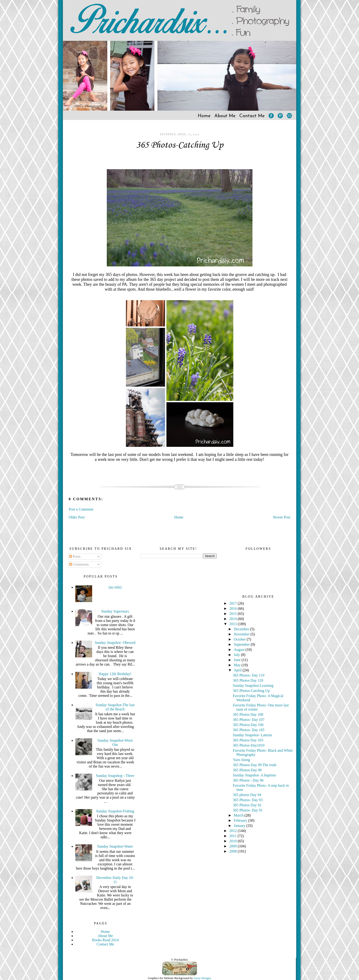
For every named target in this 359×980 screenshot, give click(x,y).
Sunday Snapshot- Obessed (115, 643)
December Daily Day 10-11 (115, 880)
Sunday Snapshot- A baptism (254, 775)
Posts (75, 556)
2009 (234, 846)
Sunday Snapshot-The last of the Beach (115, 707)
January (240, 826)
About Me (225, 116)
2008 (234, 851)
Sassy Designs (202, 978)
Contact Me (252, 116)
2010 (234, 841)
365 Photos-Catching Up (180, 145)
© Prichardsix (179, 960)
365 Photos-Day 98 (247, 770)
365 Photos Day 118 (248, 680)
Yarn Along (241, 760)
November (242, 634)
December (242, 629)
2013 (234, 624)
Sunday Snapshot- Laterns (252, 735)
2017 (234, 603)
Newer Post (282, 517)
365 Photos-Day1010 (249, 745)
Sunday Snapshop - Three (115, 776)
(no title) (115, 587)
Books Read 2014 (105, 940)
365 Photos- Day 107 (249, 720)
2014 (234, 619)
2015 (234, 614)
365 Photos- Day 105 (249, 730)
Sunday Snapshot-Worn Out (115, 742)
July (237, 655)
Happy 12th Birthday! (115, 674)
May (238, 665)
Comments (79, 564)
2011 (233, 836)
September (242, 644)
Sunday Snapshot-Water (115, 846)
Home (204, 116)
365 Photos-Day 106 (248, 725)
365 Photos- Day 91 (248, 810)
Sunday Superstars (115, 611)
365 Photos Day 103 (248, 740)
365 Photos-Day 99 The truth (254, 765)
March (239, 815)
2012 (234, 831)
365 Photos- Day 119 (249, 675)
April (238, 670)
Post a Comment (81, 509)
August (240, 650)
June (238, 660)
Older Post (77, 517)
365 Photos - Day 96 (248, 780)
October (240, 639)
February (241, 820)
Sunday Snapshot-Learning (253, 686)
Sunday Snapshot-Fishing (115, 811)
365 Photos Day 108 (248, 714)
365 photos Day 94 (247, 795)
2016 (234, 608)
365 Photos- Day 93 (248, 800)
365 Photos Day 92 (247, 805)
